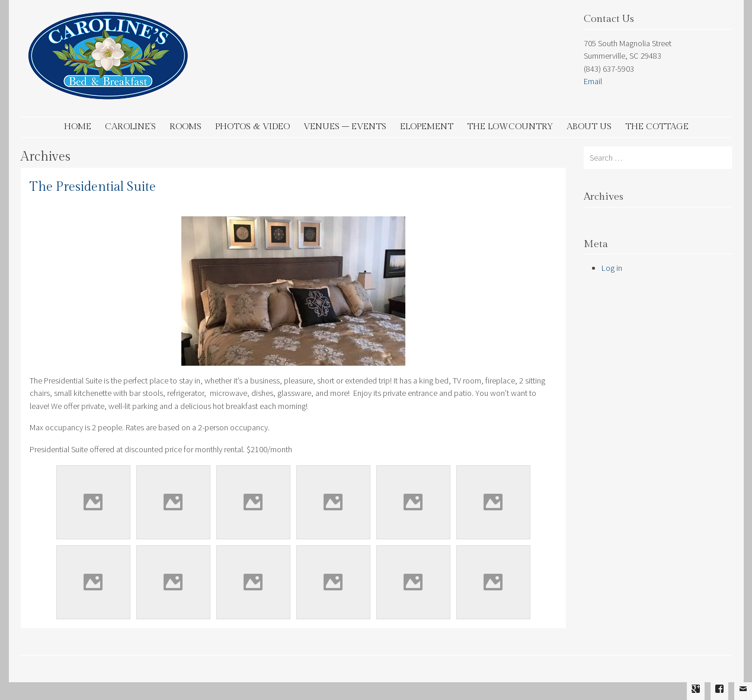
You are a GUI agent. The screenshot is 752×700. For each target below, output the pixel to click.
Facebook (719, 698)
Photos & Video (252, 127)
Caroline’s (130, 127)
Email (593, 81)
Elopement (427, 127)
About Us (589, 127)
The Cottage (657, 127)
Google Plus (696, 698)
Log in (612, 268)
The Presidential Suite (93, 187)
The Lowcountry (510, 127)
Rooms (185, 127)
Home (78, 127)
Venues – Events (345, 127)
